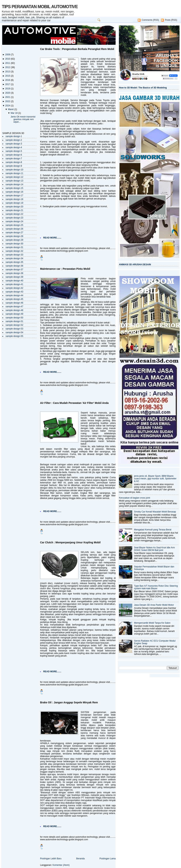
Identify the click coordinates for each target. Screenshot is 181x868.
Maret (11, 109)
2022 (8, 101)
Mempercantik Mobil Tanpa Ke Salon (152, 623)
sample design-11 (14, 173)
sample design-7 (14, 159)
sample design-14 (14, 184)
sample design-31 (14, 247)
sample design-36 (14, 266)
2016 (8, 80)
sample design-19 (14, 203)
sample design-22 (14, 214)
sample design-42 (14, 288)
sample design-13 (14, 181)
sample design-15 (14, 188)
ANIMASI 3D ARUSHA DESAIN (135, 265)
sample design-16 (14, 192)
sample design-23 (14, 218)
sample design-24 (14, 221)
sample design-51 (14, 321)
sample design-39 (14, 277)
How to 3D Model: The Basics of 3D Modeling (143, 88)
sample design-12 (14, 177)
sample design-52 (14, 325)
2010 (8, 59)
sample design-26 (14, 229)
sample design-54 (14, 332)
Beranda (81, 859)
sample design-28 (14, 236)
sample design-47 (14, 307)
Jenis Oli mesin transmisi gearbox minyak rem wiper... (23, 119)
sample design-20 (14, 207)
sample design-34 (14, 258)
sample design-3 (14, 144)
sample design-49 (14, 314)
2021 (8, 97)
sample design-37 (14, 270)
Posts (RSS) (171, 20)
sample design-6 (14, 155)
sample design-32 (14, 251)
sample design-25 (14, 225)
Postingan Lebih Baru (51, 859)
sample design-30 (14, 244)
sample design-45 (14, 299)
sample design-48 (14, 310)
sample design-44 (14, 295)
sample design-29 (14, 240)
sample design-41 (14, 284)
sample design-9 (14, 166)
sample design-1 (14, 136)
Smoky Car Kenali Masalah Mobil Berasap (155, 512)
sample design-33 (14, 255)
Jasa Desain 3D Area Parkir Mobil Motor (154, 605)
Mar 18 (14, 113)
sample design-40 (14, 281)
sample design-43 (14, 292)
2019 (8, 89)
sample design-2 (14, 140)
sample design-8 (14, 162)
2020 (8, 93)
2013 (8, 72)
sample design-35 (14, 262)
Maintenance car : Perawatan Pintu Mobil (65, 269)
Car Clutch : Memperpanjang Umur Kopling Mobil (70, 542)
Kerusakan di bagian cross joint (134, 498)
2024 (8, 106)
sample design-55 (14, 336)
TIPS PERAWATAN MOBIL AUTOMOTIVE (40, 7)
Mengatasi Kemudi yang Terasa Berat (153, 530)
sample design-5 (14, 151)
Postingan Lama (107, 859)
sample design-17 (14, 196)
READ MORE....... (52, 238)
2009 (8, 55)
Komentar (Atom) (61, 865)
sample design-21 (14, 210)
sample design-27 (14, 233)
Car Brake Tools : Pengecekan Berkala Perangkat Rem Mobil (77, 49)
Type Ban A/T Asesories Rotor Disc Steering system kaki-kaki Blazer (156, 587)
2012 (8, 67)
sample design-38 (14, 273)
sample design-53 (14, 329)
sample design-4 (14, 147)
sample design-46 (14, 303)
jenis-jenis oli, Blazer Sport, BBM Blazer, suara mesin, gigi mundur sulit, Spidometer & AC (155, 479)
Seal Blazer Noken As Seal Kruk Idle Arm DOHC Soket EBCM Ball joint (154, 549)
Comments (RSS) (150, 20)
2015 (8, 76)
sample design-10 (14, 170)
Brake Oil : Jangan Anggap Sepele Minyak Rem (69, 702)
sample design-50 (14, 318)
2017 (8, 84)
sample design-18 (14, 199)
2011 (8, 63)
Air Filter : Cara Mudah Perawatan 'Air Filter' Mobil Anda (74, 403)
